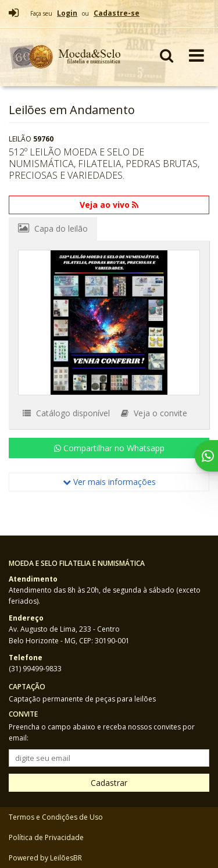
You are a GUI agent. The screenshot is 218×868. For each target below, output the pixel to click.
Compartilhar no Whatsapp (109, 448)
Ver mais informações (109, 482)
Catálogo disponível (66, 413)
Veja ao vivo (109, 205)
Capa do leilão (53, 228)
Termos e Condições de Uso (56, 817)
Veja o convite (154, 413)
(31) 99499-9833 (35, 669)
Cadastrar (109, 783)
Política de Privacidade (46, 837)
